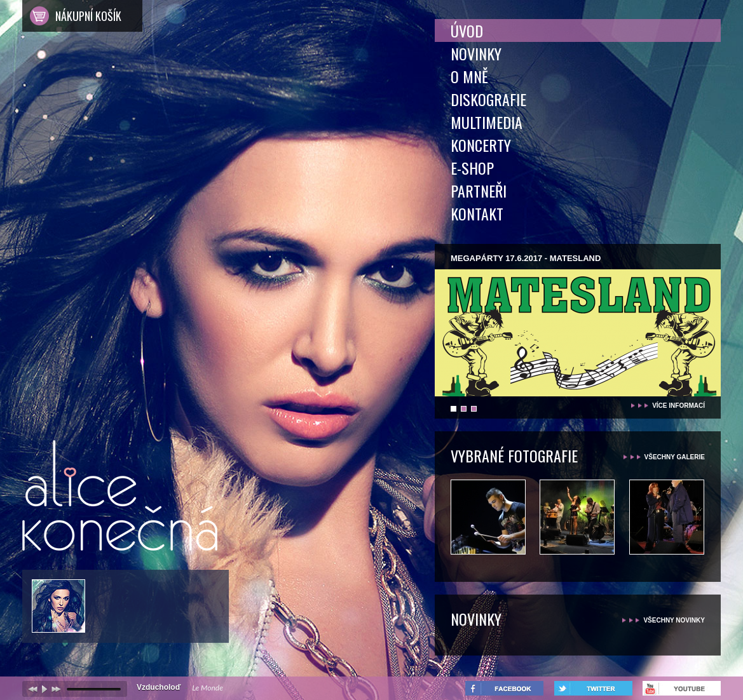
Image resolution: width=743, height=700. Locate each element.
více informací (678, 406)
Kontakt (477, 213)
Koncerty (481, 145)
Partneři (479, 191)
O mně (469, 76)
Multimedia (487, 122)
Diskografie (488, 99)
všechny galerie (675, 457)
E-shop (472, 168)
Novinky (476, 53)
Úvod (467, 30)
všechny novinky (674, 620)
